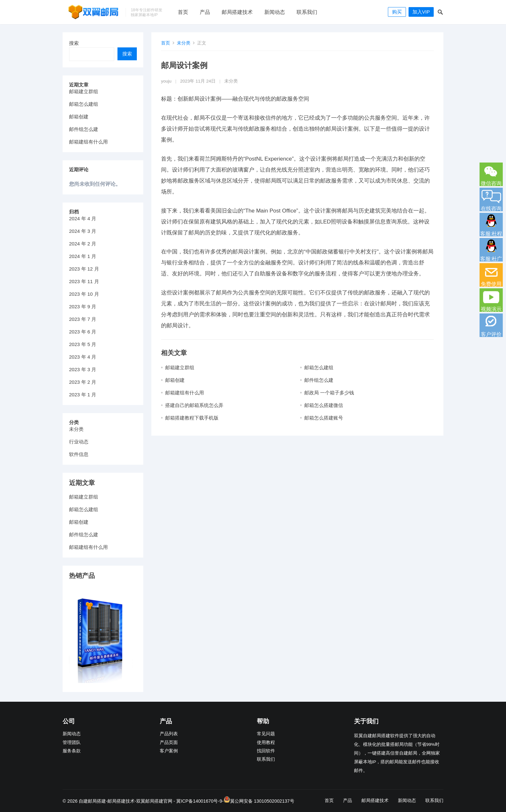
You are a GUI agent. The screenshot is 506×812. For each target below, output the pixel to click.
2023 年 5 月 (83, 344)
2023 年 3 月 (83, 369)
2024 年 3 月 (83, 231)
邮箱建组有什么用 (185, 393)
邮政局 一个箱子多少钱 (329, 393)
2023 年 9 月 (83, 307)
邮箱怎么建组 (319, 367)
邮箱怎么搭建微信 (324, 405)
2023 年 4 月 (83, 357)
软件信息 (79, 454)
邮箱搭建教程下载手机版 (192, 418)
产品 (205, 12)
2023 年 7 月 (83, 319)
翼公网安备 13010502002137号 (262, 801)
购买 (397, 12)
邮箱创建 (175, 380)
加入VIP (421, 12)
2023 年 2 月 (83, 382)
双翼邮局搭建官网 (154, 801)
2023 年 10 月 (84, 294)
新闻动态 (275, 12)
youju (166, 81)
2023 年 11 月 (84, 281)
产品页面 (169, 743)
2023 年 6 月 (83, 332)
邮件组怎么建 (319, 380)
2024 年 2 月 (83, 244)
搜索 (74, 43)
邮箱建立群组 (180, 367)
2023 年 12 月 (84, 269)
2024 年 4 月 (83, 218)
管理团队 (72, 743)
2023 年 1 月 (83, 395)
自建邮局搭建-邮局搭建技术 (107, 801)
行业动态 (79, 442)
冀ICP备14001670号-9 (199, 801)
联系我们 (307, 12)
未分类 (184, 43)
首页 (183, 12)
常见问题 (266, 734)
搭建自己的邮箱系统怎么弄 (194, 405)
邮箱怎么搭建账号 (324, 418)
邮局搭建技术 (237, 12)
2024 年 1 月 (83, 256)
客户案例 (169, 751)
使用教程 (266, 743)
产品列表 (169, 734)
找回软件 (266, 751)
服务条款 (72, 751)
